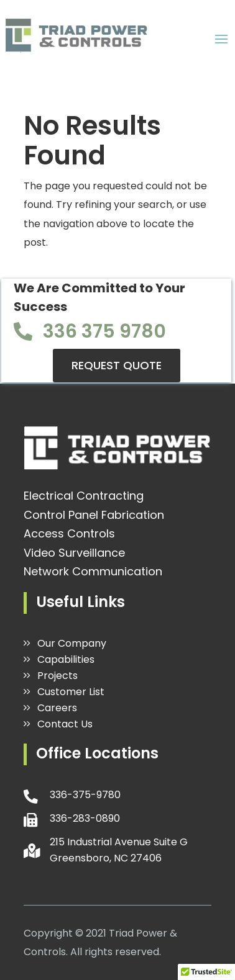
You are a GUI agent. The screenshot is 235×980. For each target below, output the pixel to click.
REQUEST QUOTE (117, 365)
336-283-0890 (85, 818)
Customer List (71, 692)
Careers (57, 708)
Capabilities (66, 659)
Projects (58, 676)
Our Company (72, 643)
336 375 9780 (104, 331)
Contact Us (65, 724)
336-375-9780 (85, 795)
